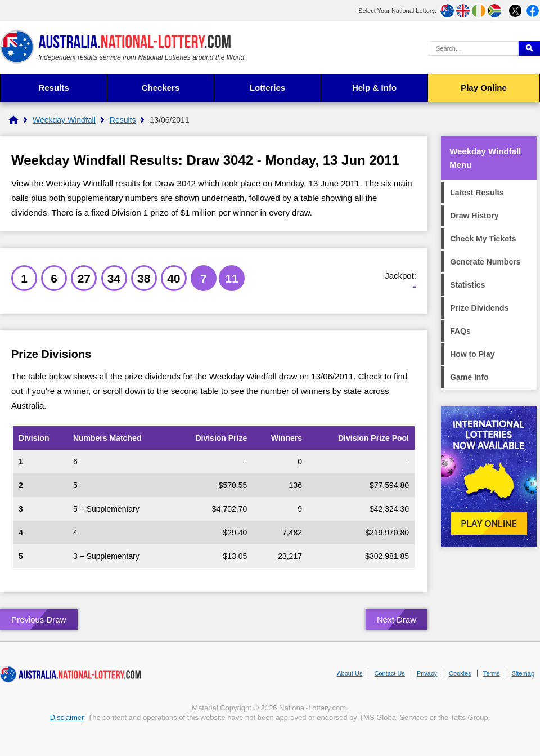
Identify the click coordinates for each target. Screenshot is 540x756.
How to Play (472, 354)
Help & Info (374, 88)
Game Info (469, 377)
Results (53, 88)
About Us (350, 673)
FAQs (460, 331)
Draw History (474, 216)
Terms (492, 673)
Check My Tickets (483, 239)
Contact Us (389, 673)
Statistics (467, 285)
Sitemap (523, 673)
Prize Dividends (479, 308)
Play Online (484, 88)
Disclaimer (67, 717)
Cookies (460, 673)
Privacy (427, 673)
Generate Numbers (485, 262)
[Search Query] (474, 48)
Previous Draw (39, 619)
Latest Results (477, 193)
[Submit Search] (529, 48)
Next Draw (397, 619)
